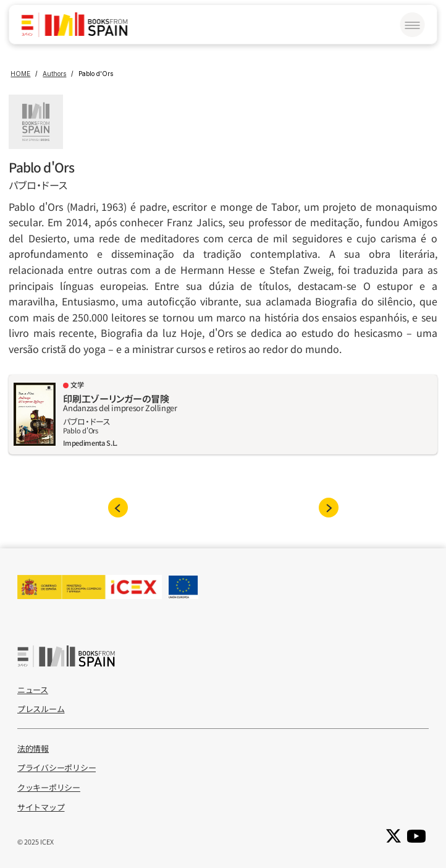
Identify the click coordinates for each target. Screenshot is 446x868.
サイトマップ (41, 807)
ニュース (33, 690)
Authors (54, 74)
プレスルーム (41, 709)
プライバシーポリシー (57, 768)
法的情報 (33, 748)
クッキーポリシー (49, 787)
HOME (20, 74)
